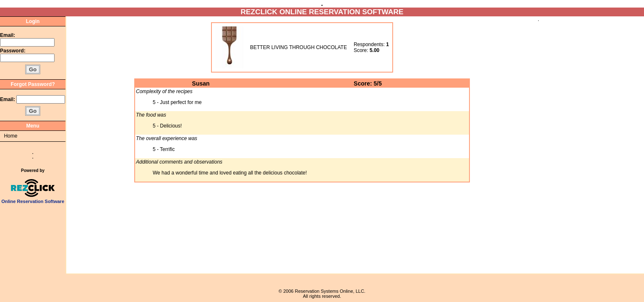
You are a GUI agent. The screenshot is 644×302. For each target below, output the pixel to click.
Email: (8, 35)
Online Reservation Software (33, 199)
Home (10, 136)
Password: (13, 51)
